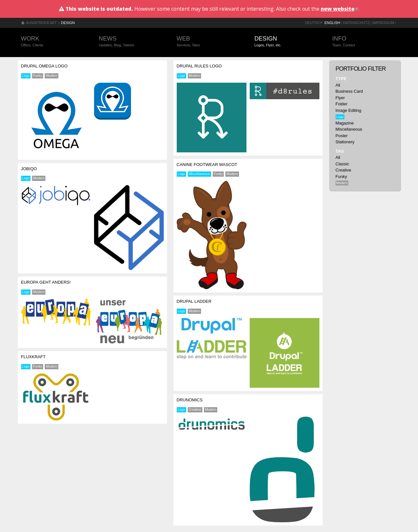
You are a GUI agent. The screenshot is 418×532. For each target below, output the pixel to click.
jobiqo (29, 169)
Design (68, 23)
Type (341, 79)
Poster (342, 136)
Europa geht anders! (46, 282)
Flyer (340, 98)
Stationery (345, 142)
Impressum (383, 23)
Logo (26, 76)
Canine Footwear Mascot (207, 165)
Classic (342, 164)
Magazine (345, 123)
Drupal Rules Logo (199, 66)
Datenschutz (356, 23)
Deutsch (314, 23)
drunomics (190, 400)
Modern (51, 76)
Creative (195, 410)
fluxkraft (33, 357)
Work (54, 42)
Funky (38, 76)
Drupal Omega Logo (44, 66)
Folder (342, 104)
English (333, 23)
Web (209, 42)
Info (365, 42)
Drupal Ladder (194, 301)
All (338, 85)
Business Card (349, 91)
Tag (340, 151)
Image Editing (349, 110)
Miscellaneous (199, 174)
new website (340, 9)
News (131, 42)
